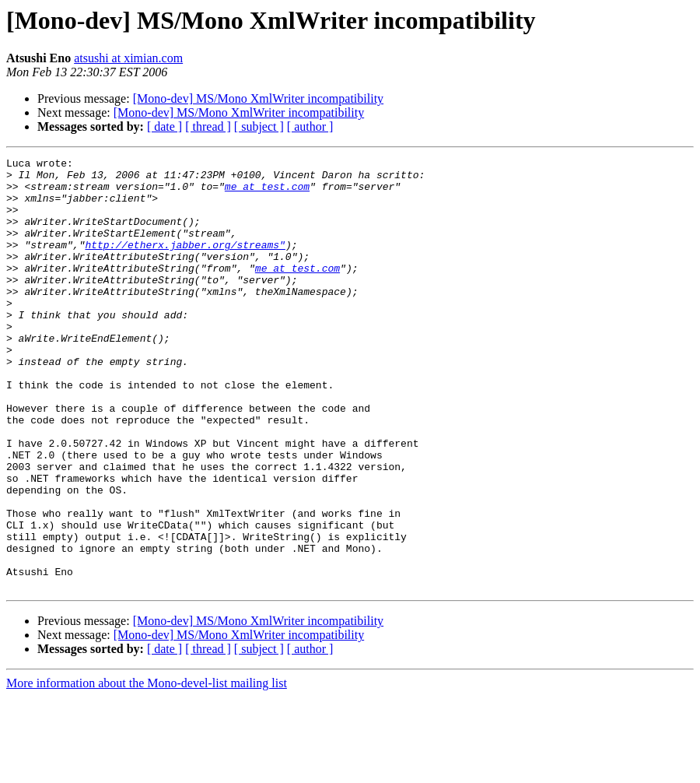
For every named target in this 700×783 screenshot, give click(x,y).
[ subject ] (259, 126)
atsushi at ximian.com (128, 58)
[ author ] (310, 126)
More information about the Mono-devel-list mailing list (147, 769)
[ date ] (164, 126)
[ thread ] (208, 126)
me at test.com (267, 193)
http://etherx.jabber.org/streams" (185, 263)
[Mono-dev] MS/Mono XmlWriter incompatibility (258, 98)
